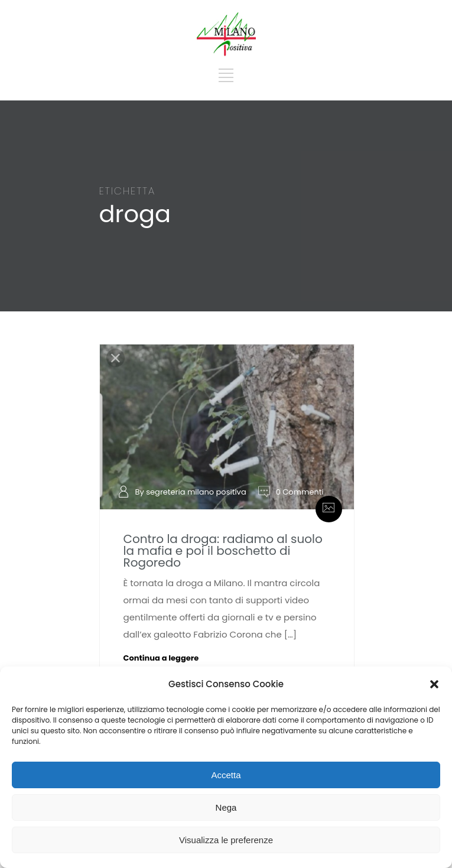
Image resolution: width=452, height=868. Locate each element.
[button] (434, 684)
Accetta (226, 775)
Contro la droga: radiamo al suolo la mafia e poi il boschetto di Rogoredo (223, 551)
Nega (226, 807)
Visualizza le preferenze (226, 840)
